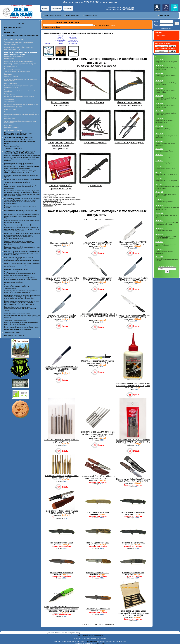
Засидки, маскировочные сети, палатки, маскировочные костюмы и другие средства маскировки (19, 243)
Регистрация (56, 8)
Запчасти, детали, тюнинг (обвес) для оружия (19, 47)
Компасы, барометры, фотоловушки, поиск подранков (21, 112)
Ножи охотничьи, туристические (14, 56)
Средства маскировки (11, 45)
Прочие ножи (8, 74)
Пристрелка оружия (10, 83)
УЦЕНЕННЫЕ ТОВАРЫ (12, 332)
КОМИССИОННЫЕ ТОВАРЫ (14, 335)
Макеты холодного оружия (13, 69)
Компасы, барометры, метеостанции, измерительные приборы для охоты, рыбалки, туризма (20, 309)
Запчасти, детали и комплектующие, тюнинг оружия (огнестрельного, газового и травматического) (19, 286)
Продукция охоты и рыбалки (13, 130)
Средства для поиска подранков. (16, 320)
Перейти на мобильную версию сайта (90, 635)
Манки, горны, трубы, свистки (14, 40)
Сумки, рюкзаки (9, 99)
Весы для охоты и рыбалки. (14, 282)
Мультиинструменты (11, 66)
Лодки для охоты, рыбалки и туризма (17, 313)
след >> (101, 219)
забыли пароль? (166, 28)
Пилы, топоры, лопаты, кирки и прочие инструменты (21, 64)
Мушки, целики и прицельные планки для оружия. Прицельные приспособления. (21, 323)
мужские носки (92, 642)
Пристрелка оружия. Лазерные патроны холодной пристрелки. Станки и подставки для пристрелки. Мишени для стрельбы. (21, 253)
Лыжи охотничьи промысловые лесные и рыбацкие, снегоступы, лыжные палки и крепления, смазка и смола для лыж (22, 265)
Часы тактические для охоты (13, 107)
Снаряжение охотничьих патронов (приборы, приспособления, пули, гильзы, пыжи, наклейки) (21, 279)
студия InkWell (100, 643)
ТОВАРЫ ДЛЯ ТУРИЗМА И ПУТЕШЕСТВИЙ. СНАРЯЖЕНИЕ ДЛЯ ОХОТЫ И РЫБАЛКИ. (20, 152)
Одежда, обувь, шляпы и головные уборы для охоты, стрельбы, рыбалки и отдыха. (20, 172)
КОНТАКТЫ (68, 8)
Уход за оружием (10, 102)
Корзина (58, 633)
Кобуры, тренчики (10, 94)
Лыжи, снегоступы (10, 109)
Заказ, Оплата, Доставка (53, 16)
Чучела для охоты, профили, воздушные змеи (19, 42)
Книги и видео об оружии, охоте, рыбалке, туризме (22, 327)
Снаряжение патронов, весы (13, 50)
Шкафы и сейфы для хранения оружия (18, 330)
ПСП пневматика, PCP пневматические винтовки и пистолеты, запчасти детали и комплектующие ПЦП (22, 216)
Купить (65, 252)
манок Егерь (55, 27)
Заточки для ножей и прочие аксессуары (17, 72)
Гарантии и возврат (73, 16)
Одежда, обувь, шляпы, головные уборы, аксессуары (21, 104)
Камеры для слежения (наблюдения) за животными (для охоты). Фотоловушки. (22, 248)
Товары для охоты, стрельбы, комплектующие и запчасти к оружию (61, 40)
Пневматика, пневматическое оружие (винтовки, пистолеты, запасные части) (21, 211)
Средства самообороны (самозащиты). (18, 225)
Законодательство (91, 16)
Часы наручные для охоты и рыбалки (17, 182)
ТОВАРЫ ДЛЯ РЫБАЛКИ (13, 149)
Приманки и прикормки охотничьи (16, 269)
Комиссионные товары (11, 128)
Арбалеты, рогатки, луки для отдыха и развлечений (22, 179)
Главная (45, 8)
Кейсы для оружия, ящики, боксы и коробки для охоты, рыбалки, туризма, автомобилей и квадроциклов (21, 186)
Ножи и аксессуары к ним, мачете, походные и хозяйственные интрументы (73, 40)
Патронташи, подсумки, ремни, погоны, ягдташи (19, 97)
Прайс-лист (67, 633)
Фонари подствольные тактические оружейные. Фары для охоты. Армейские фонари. (21, 292)
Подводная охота (10, 119)
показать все (109, 219)
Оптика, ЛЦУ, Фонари (11, 77)
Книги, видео (8, 125)
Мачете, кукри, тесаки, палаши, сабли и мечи (18, 61)
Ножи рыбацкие (9, 59)
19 (96, 219)
